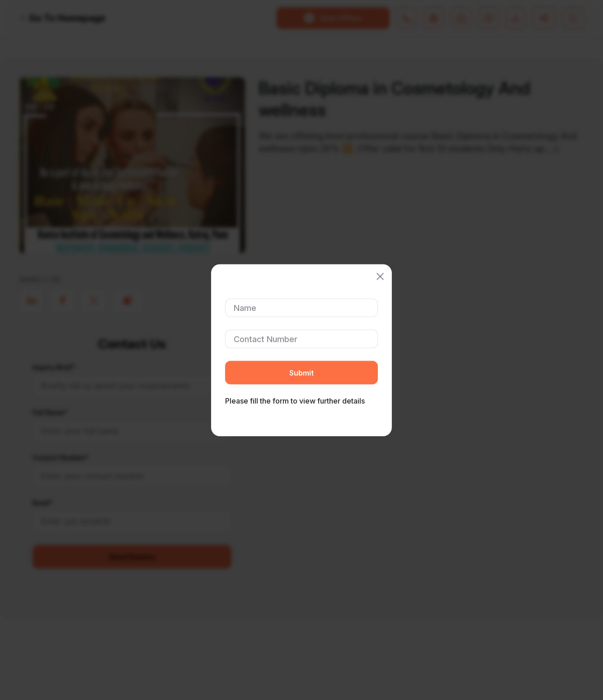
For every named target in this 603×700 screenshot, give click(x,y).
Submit (301, 372)
